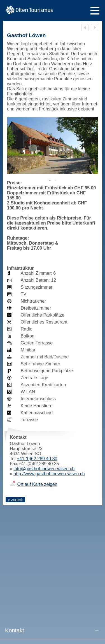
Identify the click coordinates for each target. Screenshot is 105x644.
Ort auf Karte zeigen (37, 484)
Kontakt (15, 630)
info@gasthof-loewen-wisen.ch (44, 469)
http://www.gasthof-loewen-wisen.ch (49, 474)
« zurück (15, 500)
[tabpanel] (53, 145)
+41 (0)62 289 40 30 (37, 459)
